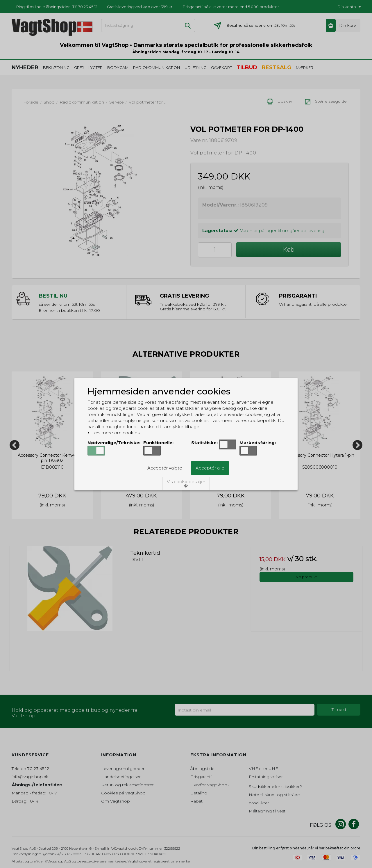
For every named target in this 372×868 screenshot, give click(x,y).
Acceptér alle (210, 468)
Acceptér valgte (165, 468)
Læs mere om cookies (113, 433)
